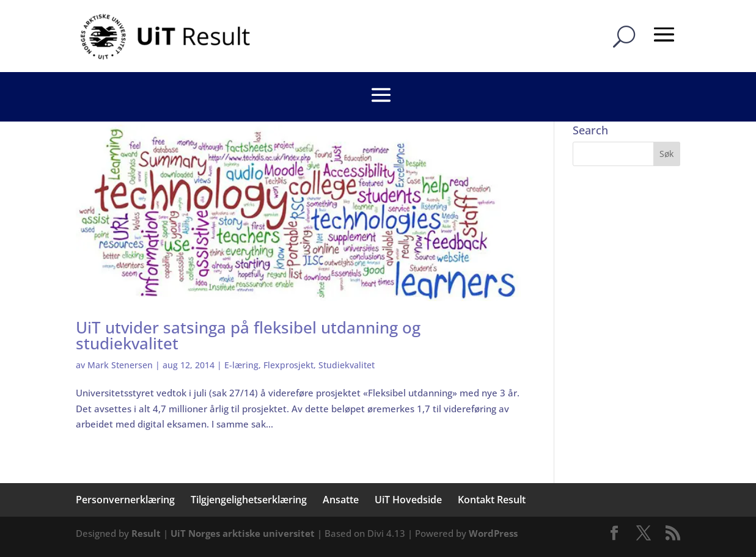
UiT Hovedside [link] (408, 500)
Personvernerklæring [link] (125, 500)
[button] (667, 154)
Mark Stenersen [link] (120, 365)
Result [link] (146, 533)
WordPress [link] (493, 533)
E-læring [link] (241, 365)
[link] (167, 36)
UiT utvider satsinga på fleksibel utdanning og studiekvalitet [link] (248, 335)
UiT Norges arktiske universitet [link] (243, 533)
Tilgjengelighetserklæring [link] (249, 500)
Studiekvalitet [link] (347, 365)
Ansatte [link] (341, 500)
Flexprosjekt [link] (288, 365)
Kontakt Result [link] (492, 500)
